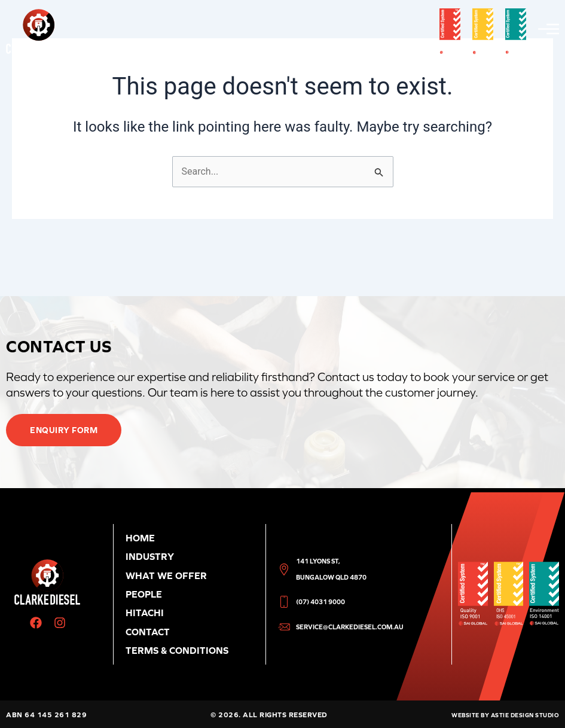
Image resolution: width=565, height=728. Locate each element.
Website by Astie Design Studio (505, 715)
